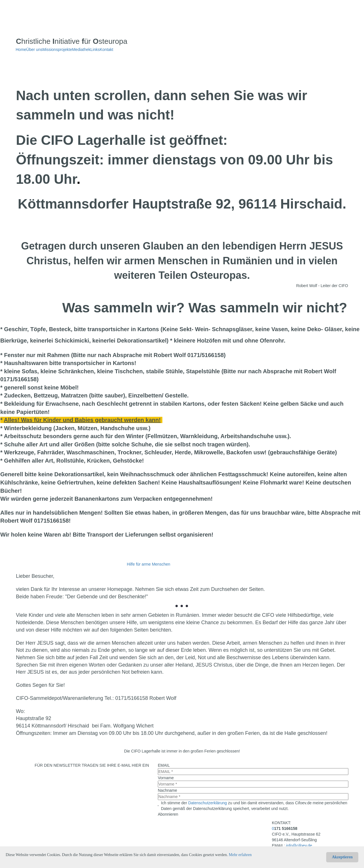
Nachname (167, 790)
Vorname (166, 778)
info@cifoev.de (299, 846)
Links (95, 50)
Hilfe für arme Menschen (149, 564)
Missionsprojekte (57, 50)
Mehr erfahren (240, 855)
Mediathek (81, 50)
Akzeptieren (342, 857)
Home (21, 50)
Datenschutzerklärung (208, 803)
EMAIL (164, 765)
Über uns (34, 50)
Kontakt (106, 50)
